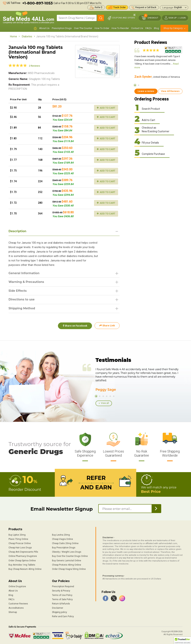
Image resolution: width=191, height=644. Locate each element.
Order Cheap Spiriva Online (22, 560)
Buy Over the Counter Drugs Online (70, 556)
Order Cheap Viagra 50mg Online (69, 569)
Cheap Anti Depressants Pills (23, 552)
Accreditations (16, 608)
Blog (156, 28)
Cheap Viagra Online (62, 539)
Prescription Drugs (62, 28)
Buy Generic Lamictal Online (67, 560)
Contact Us (137, 28)
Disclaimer (58, 608)
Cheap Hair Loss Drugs (20, 548)
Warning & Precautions (26, 282)
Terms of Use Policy (62, 595)
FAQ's (149, 28)
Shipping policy (60, 612)
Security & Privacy (61, 591)
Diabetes (27, 36)
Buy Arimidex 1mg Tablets (22, 565)
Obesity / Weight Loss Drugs (67, 552)
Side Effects (18, 291)
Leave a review (146, 91)
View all (105, 403)
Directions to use (22, 300)
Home (14, 36)
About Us (44, 28)
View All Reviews (170, 91)
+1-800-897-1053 (37, 3)
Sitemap (13, 612)
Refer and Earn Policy (63, 616)
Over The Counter (83, 28)
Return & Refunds (61, 604)
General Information (24, 273)
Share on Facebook (75, 326)
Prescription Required (63, 586)
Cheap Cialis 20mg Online (65, 543)
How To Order (102, 28)
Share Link (107, 326)
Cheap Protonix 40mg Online (67, 565)
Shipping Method (22, 308)
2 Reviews (34, 66)
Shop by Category (173, 28)
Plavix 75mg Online (18, 539)
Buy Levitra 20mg (61, 535)
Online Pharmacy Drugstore (23, 556)
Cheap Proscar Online (20, 543)
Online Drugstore (17, 586)
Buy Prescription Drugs (64, 548)
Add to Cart (106, 108)
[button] (182, 640)
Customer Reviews (18, 604)
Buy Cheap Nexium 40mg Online (25, 569)
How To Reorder (120, 28)
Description (17, 231)
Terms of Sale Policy (62, 599)
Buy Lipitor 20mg (17, 535)
